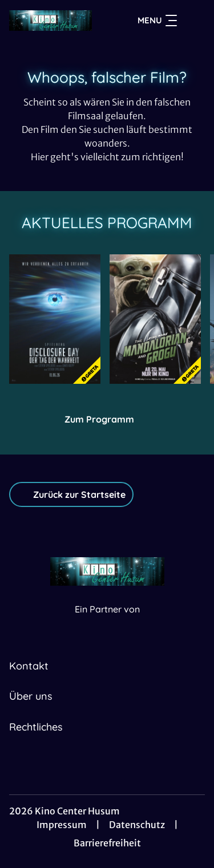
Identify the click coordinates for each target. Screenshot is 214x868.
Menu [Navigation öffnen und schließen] (157, 21)
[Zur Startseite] (51, 21)
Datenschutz (137, 825)
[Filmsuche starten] (193, 21)
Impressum (62, 825)
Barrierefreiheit (107, 843)
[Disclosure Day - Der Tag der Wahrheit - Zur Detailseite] (55, 319)
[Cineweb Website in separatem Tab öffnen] (107, 621)
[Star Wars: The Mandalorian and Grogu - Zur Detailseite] (155, 319)
